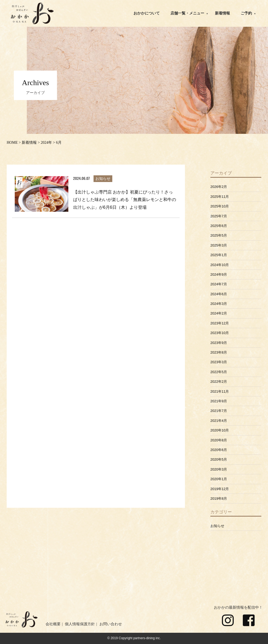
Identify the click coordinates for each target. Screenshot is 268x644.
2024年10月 (220, 265)
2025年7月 (219, 216)
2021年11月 (220, 391)
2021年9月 (219, 401)
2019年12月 (220, 489)
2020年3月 (219, 469)
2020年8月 (219, 440)
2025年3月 (219, 245)
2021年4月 (219, 421)
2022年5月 (219, 372)
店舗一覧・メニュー (187, 13)
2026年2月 (219, 187)
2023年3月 (219, 362)
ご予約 (246, 13)
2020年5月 (219, 459)
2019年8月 (219, 499)
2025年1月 (219, 255)
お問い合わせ (111, 624)
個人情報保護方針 (80, 624)
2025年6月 (219, 226)
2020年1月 (219, 479)
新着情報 (222, 13)
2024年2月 (219, 313)
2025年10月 (220, 206)
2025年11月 (220, 197)
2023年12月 (220, 323)
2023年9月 (219, 343)
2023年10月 (220, 333)
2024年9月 (219, 274)
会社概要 (53, 624)
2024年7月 (219, 284)
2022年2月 (219, 382)
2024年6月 (219, 294)
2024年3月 (219, 304)
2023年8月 (219, 352)
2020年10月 (220, 430)
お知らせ (217, 526)
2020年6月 (219, 450)
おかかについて (147, 13)
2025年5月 (219, 235)
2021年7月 (219, 411)
